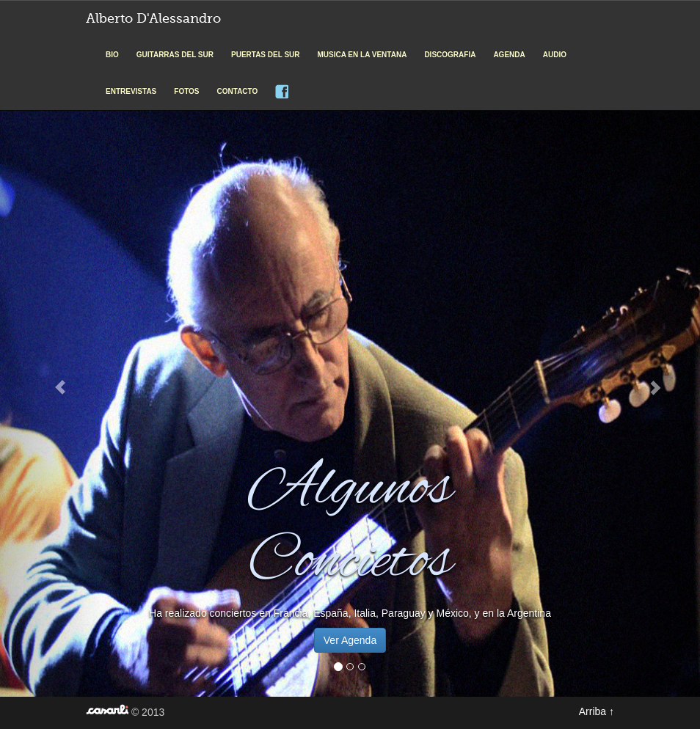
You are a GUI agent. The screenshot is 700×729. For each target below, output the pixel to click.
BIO (112, 55)
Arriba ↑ (597, 711)
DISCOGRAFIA (450, 55)
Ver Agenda (350, 640)
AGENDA (509, 55)
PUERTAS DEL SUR (266, 55)
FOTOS (186, 91)
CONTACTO (238, 91)
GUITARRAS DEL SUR (175, 55)
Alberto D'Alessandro (153, 18)
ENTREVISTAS (131, 91)
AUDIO (555, 55)
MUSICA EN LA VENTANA (362, 55)
